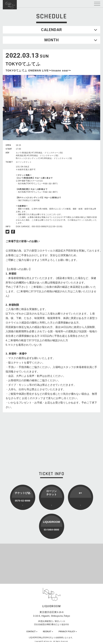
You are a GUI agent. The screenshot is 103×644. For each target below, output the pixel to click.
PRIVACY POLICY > (68, 632)
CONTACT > (32, 632)
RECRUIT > (48, 632)
